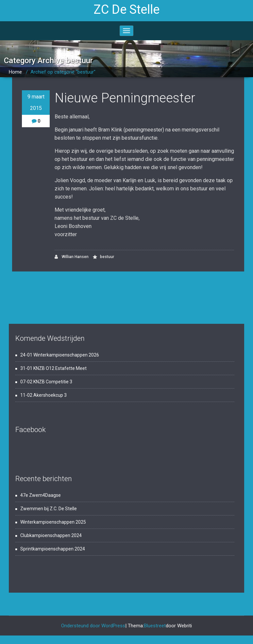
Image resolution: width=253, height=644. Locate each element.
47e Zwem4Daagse (41, 495)
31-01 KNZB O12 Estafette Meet (53, 368)
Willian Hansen (72, 257)
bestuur (107, 257)
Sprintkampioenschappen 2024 (53, 549)
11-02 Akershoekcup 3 (43, 395)
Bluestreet (155, 626)
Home (15, 72)
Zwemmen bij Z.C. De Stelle (49, 509)
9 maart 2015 (36, 102)
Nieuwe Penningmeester (125, 98)
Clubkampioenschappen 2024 (51, 535)
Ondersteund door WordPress (93, 626)
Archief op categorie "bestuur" (63, 72)
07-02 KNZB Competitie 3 (46, 382)
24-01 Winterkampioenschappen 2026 (60, 355)
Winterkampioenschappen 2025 (53, 522)
